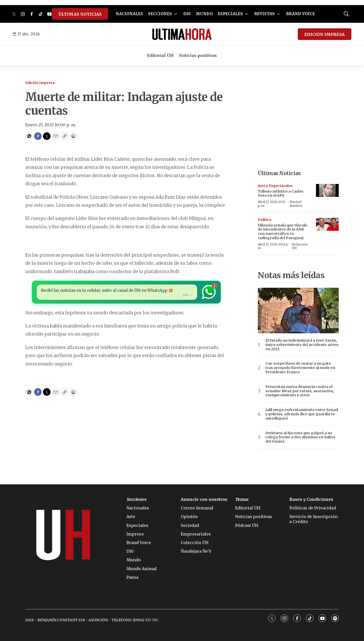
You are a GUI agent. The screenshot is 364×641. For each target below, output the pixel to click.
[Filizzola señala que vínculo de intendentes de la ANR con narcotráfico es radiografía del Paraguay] (327, 224)
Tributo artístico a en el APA (281, 193)
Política (265, 220)
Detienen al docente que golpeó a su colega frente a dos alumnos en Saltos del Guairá (300, 437)
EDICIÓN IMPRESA (325, 34)
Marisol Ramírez (296, 204)
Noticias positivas (198, 55)
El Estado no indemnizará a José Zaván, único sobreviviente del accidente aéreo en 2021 (302, 345)
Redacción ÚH (300, 246)
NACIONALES (129, 14)
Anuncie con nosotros (204, 499)
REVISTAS (265, 14)
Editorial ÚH (160, 55)
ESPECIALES (230, 14)
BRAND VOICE (301, 14)
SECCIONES (160, 14)
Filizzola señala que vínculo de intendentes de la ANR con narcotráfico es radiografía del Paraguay (283, 232)
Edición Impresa (40, 83)
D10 (187, 14)
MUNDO (204, 14)
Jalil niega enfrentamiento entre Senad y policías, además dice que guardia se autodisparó (302, 414)
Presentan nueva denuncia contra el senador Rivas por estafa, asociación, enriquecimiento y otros (300, 391)
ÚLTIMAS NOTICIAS (80, 14)
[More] (176, 14)
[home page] (182, 34)
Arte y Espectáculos (275, 186)
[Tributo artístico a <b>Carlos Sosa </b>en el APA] (327, 190)
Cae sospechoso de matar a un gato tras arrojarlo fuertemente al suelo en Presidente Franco (300, 368)
